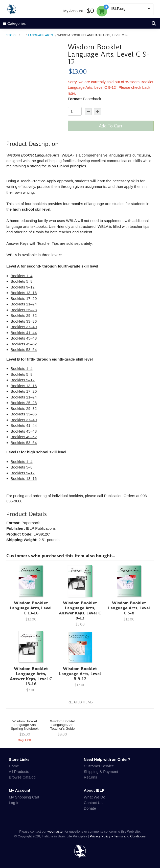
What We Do (95, 797)
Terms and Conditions (130, 836)
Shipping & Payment (101, 772)
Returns (91, 777)
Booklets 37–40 (24, 327)
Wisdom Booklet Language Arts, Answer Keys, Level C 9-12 (80, 610)
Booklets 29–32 (24, 315)
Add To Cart (111, 126)
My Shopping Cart (24, 797)
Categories (13, 23)
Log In (14, 803)
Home (14, 766)
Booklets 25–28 (24, 310)
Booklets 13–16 (24, 293)
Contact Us (93, 803)
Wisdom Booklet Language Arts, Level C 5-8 (129, 608)
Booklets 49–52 (24, 344)
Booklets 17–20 (24, 298)
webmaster (56, 831)
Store (11, 35)
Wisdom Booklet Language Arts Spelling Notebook (25, 725)
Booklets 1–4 (22, 276)
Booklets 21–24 (24, 304)
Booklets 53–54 (24, 350)
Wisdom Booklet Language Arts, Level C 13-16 (31, 608)
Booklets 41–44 (24, 333)
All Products (19, 772)
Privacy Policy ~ (102, 836)
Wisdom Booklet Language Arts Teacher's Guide (62, 725)
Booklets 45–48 (24, 338)
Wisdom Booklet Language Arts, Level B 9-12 (80, 674)
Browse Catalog (22, 777)
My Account (73, 11)
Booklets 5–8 (22, 281)
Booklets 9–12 (23, 287)
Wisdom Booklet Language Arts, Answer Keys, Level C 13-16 (31, 676)
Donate (90, 808)
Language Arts (41, 35)
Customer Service (99, 766)
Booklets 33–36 (24, 321)
